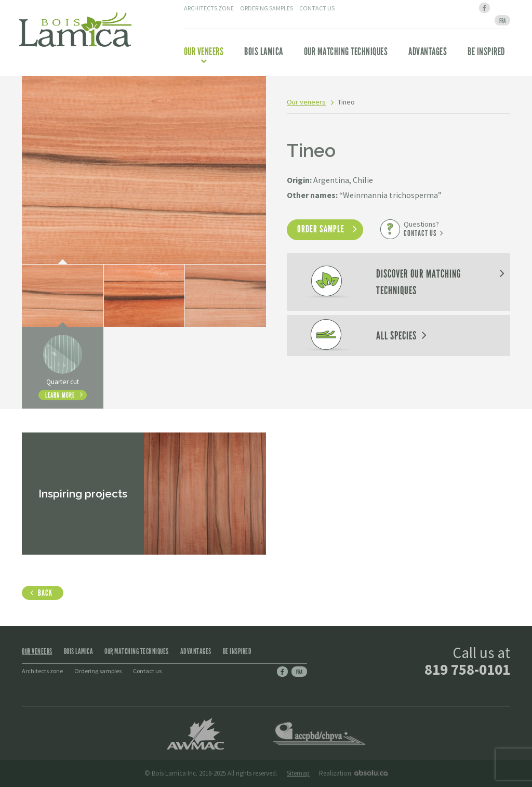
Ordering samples (267, 8)
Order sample (321, 229)
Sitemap (298, 773)
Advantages (428, 51)
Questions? (421, 229)
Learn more (60, 395)
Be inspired (486, 51)
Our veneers (204, 55)
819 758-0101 (467, 669)
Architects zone (209, 8)
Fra (299, 672)
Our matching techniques (346, 51)
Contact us (317, 8)
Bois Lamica (264, 51)
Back (45, 593)
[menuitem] (502, 20)
